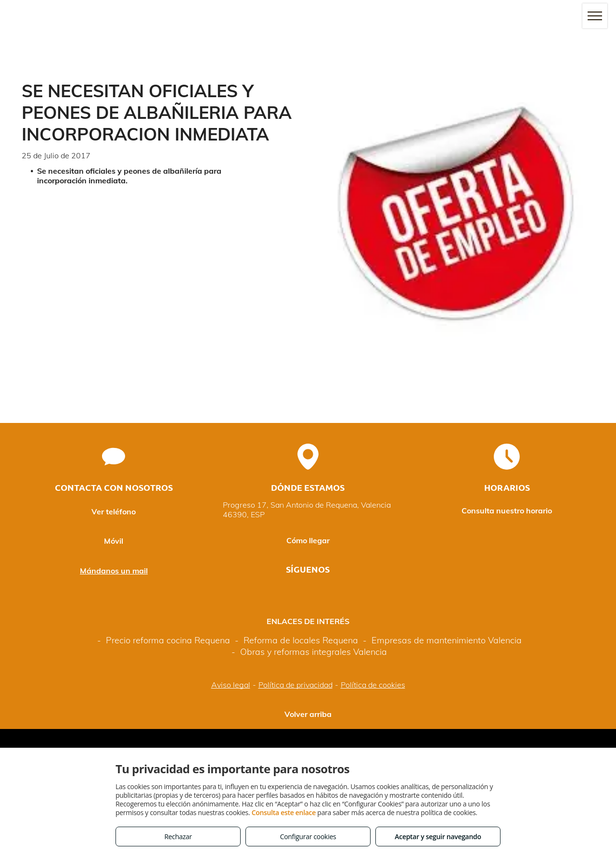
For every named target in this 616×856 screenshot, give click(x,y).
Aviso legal (231, 685)
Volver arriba (308, 714)
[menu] (595, 16)
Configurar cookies (308, 837)
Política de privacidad (295, 685)
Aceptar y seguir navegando (438, 837)
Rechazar (178, 837)
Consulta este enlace (284, 812)
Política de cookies (373, 685)
